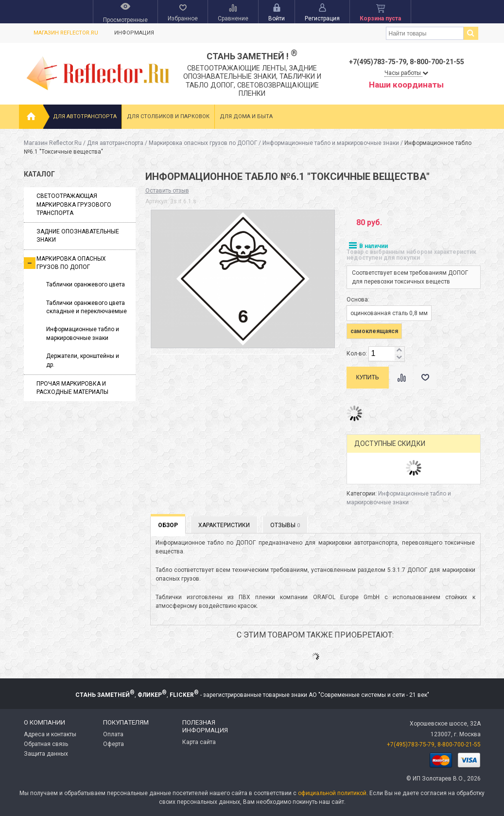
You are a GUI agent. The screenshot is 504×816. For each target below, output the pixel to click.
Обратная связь (46, 744)
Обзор (168, 525)
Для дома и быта (246, 116)
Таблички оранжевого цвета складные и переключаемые (87, 307)
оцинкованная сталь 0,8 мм (389, 313)
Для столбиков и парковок (168, 116)
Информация (134, 33)
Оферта (113, 744)
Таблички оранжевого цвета (86, 284)
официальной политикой (332, 793)
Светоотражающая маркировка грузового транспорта (74, 204)
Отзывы (285, 525)
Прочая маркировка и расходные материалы (72, 388)
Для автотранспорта (85, 116)
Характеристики (224, 525)
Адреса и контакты (50, 734)
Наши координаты (406, 85)
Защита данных (46, 754)
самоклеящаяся (374, 331)
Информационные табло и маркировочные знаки (331, 143)
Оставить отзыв (167, 191)
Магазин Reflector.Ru (66, 33)
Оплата (113, 734)
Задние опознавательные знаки (78, 236)
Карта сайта (199, 742)
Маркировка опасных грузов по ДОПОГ (203, 143)
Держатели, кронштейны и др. (83, 360)
